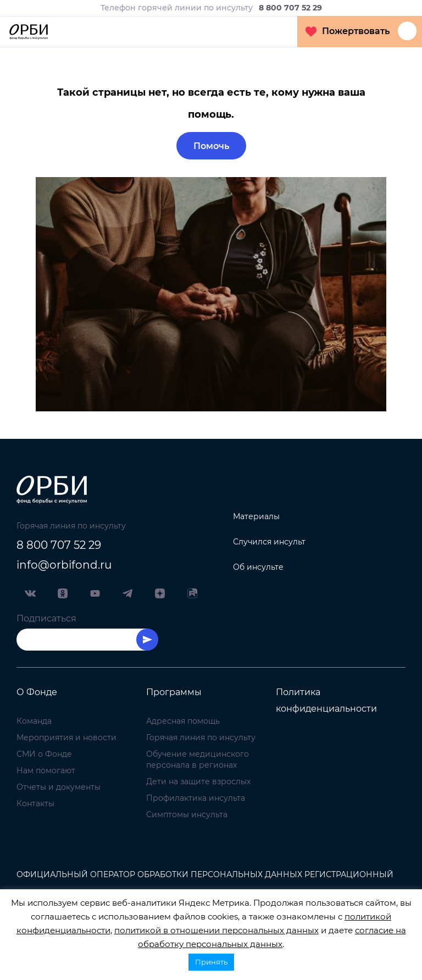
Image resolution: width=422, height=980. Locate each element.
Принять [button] (211, 962)
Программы (174, 692)
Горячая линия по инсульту (201, 737)
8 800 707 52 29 (59, 545)
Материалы (256, 516)
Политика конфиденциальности (326, 700)
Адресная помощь (183, 721)
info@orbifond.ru (64, 565)
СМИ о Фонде (44, 754)
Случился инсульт (269, 542)
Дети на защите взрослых (198, 781)
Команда (34, 721)
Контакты (35, 803)
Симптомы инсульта (187, 814)
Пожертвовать (348, 31)
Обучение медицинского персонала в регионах (198, 759)
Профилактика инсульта (196, 798)
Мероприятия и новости (66, 737)
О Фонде (37, 692)
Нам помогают (46, 770)
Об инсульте (258, 567)
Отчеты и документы (59, 787)
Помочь (211, 146)
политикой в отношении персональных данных (216, 930)
